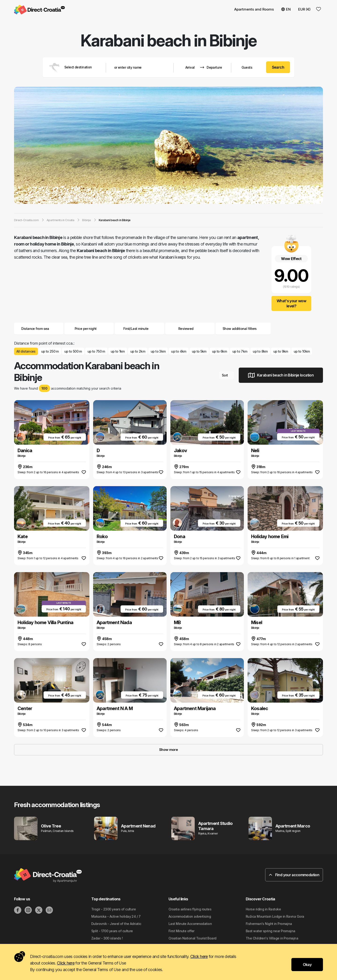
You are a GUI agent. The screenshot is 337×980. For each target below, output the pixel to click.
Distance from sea (39, 329)
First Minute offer (181, 931)
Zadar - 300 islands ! (107, 938)
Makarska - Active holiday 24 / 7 (116, 916)
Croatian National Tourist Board (192, 938)
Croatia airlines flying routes (190, 909)
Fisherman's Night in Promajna (269, 924)
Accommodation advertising (190, 916)
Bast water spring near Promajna (271, 931)
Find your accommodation (294, 875)
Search (278, 67)
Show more (168, 750)
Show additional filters (243, 329)
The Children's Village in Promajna (272, 938)
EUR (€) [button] (304, 9)
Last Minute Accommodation (190, 924)
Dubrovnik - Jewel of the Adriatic (116, 924)
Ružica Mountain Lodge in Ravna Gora (275, 916)
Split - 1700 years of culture (112, 931)
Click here (199, 956)
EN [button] (286, 9)
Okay (307, 965)
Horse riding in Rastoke (263, 909)
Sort (227, 375)
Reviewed (186, 329)
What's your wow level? (291, 303)
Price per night (89, 329)
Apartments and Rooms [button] (254, 9)
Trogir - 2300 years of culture (114, 909)
